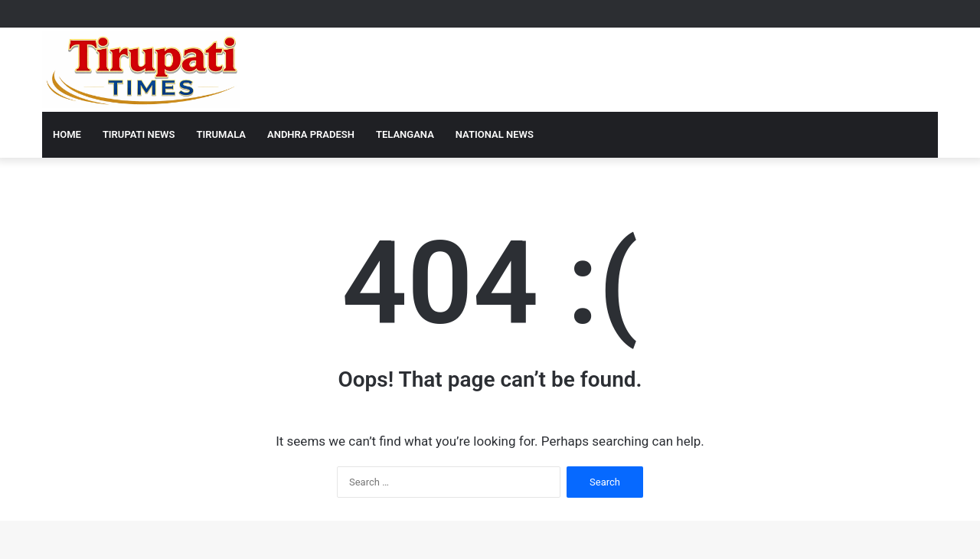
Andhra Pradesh (311, 134)
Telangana (405, 134)
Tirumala (221, 134)
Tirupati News (139, 134)
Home (67, 134)
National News (495, 134)
